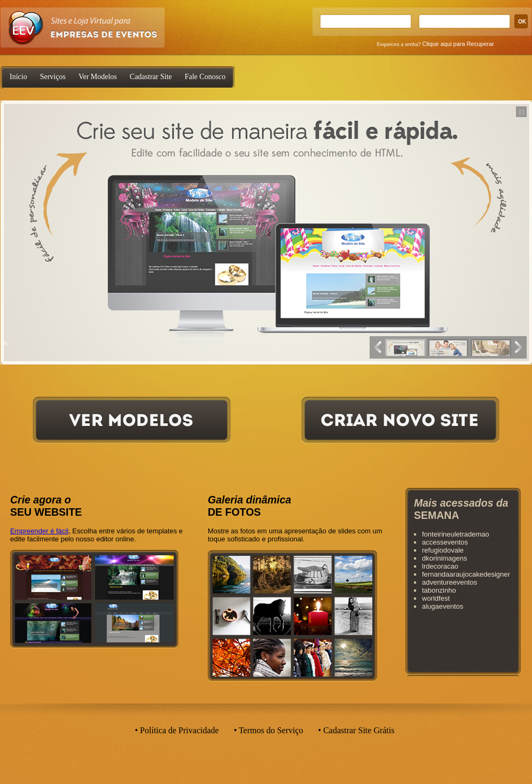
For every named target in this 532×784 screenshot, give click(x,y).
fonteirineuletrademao (456, 534)
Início (18, 77)
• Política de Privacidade (177, 730)
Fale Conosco (205, 77)
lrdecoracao (440, 566)
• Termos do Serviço (269, 730)
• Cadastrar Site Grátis (357, 730)
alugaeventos (443, 606)
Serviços (53, 77)
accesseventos (445, 542)
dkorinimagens (445, 558)
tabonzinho (439, 590)
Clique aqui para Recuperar (458, 44)
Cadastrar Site (151, 77)
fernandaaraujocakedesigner (466, 574)
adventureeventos (449, 582)
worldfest (436, 598)
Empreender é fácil (39, 531)
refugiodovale (443, 550)
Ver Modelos (98, 77)
